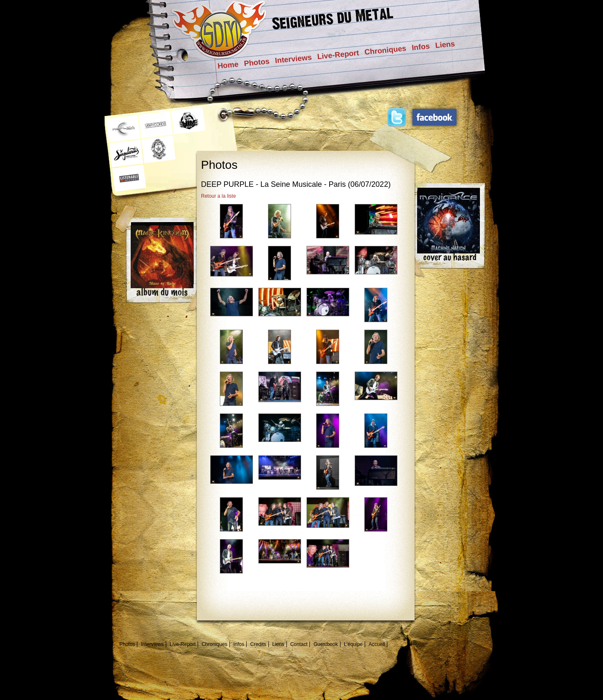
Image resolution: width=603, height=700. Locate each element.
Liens (445, 44)
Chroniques (385, 50)
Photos (257, 62)
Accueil (377, 644)
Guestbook (326, 644)
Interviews (294, 59)
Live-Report (338, 55)
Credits (258, 644)
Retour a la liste (218, 196)
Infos (421, 47)
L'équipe (353, 644)
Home (228, 65)
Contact (299, 644)
